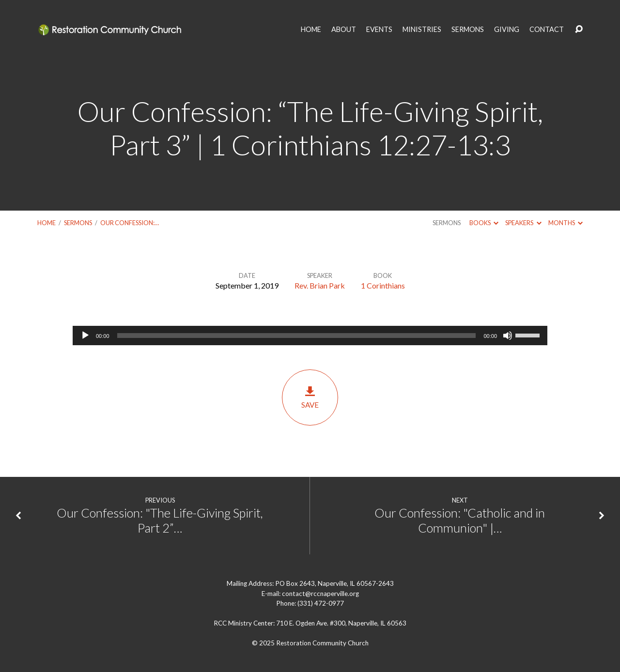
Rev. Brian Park (320, 285)
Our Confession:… (130, 223)
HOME (311, 30)
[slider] (297, 336)
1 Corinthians (383, 285)
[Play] (85, 336)
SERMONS (468, 30)
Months (566, 223)
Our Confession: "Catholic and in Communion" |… (460, 520)
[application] (310, 336)
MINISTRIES (422, 30)
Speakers (523, 223)
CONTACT (547, 30)
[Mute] (508, 336)
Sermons (78, 223)
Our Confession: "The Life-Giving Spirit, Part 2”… (160, 520)
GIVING (507, 30)
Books (484, 223)
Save (310, 397)
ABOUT (344, 30)
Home (46, 223)
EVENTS (379, 30)
